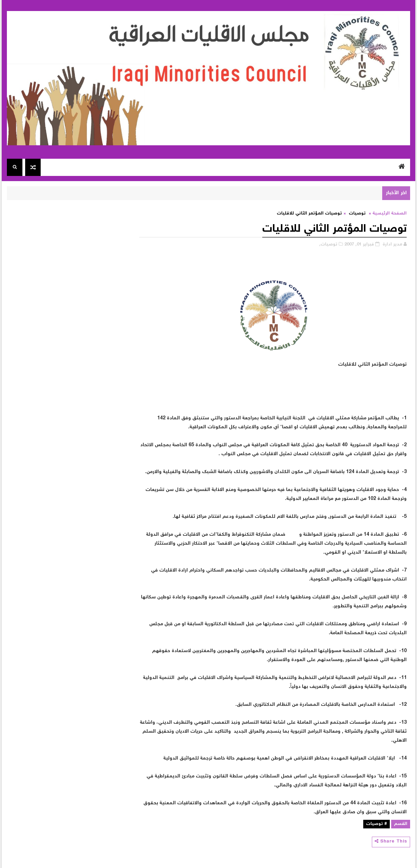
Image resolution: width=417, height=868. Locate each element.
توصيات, (328, 245)
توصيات (357, 214)
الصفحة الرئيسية (390, 214)
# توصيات (377, 824)
